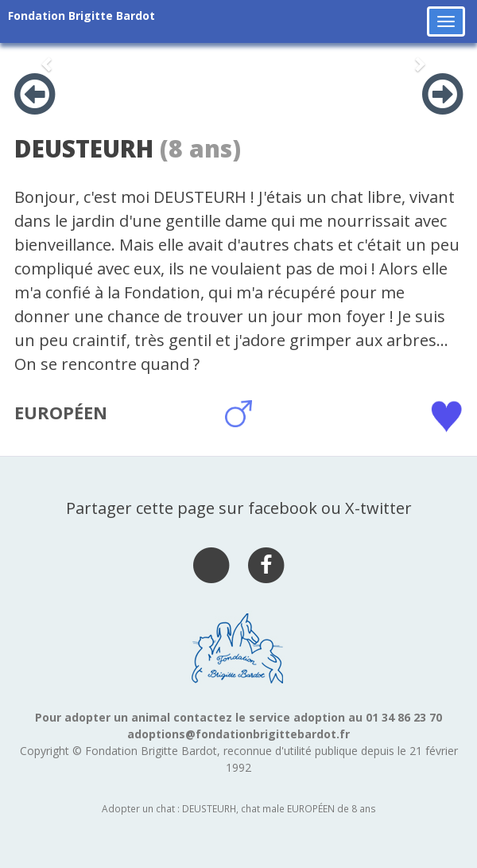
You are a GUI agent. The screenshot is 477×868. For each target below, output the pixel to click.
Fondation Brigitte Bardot (81, 16)
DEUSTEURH (84, 148)
